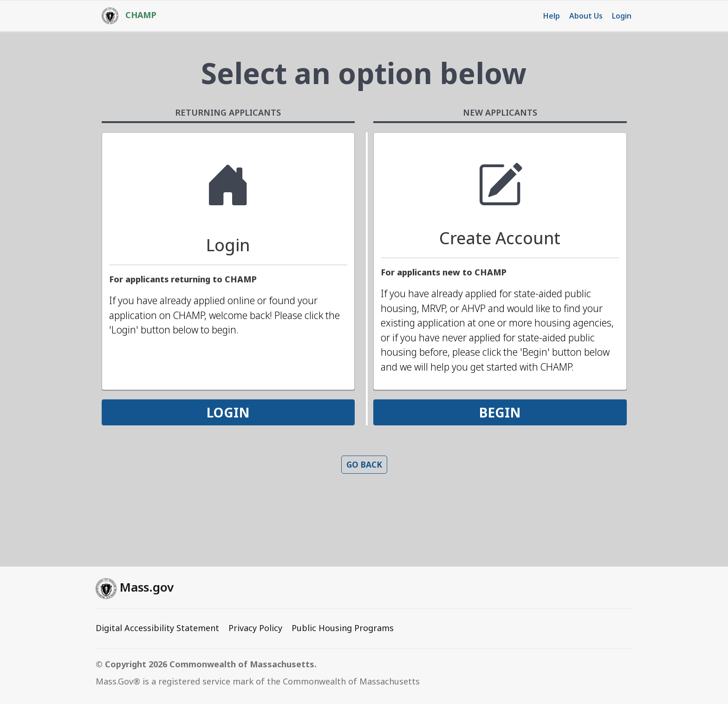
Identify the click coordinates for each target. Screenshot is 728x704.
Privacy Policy (255, 628)
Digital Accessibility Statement (157, 628)
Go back (364, 464)
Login (622, 16)
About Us (586, 16)
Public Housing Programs (343, 628)
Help (552, 16)
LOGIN (228, 412)
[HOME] (124, 16)
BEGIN (500, 412)
